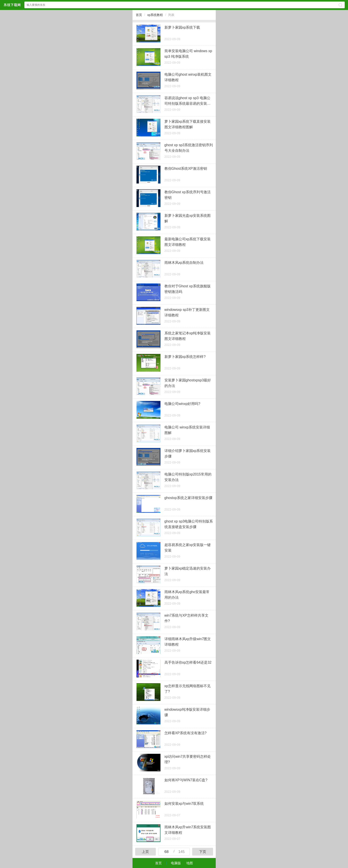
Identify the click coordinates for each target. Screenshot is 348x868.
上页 (145, 852)
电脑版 (176, 863)
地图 (190, 863)
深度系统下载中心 (12, 5)
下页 (203, 852)
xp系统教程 (155, 15)
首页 (139, 15)
